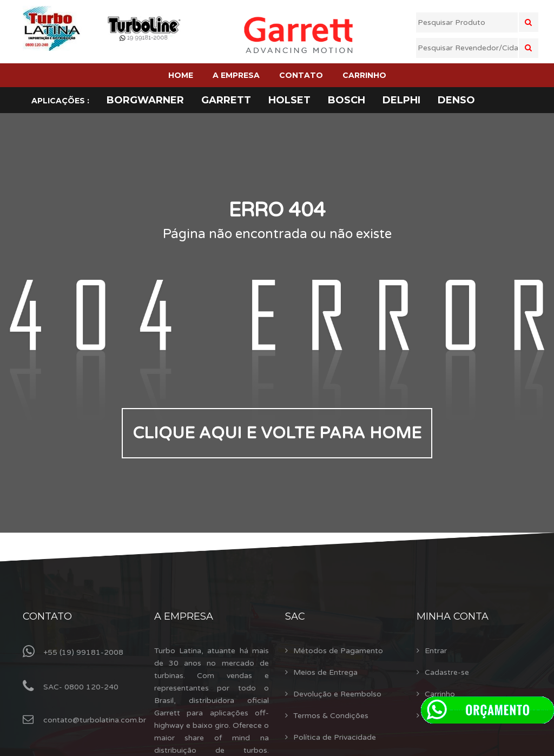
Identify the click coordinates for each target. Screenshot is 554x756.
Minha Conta (453, 616)
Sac (295, 616)
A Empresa (184, 616)
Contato (47, 616)
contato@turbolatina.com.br (95, 720)
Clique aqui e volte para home (277, 433)
